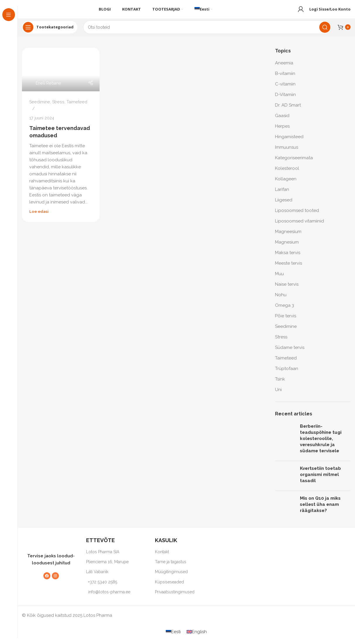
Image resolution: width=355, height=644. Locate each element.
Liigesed (284, 205)
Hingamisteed (289, 142)
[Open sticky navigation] (50, 32)
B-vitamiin (285, 78)
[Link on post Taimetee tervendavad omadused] (61, 74)
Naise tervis (287, 289)
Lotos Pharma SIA (103, 557)
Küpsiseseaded (169, 587)
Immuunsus (287, 152)
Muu (279, 279)
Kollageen (286, 184)
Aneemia (284, 68)
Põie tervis (286, 321)
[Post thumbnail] (285, 445)
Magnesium (287, 247)
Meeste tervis (289, 268)
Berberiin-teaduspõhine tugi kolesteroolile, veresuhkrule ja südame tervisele (321, 443)
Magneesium (288, 237)
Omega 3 (285, 310)
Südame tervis (290, 352)
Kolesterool (287, 173)
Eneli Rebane (48, 88)
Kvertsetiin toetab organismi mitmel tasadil (320, 479)
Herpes (282, 131)
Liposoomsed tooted (297, 215)
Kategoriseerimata (294, 163)
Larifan (282, 194)
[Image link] (48, 546)
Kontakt (162, 557)
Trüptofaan (287, 374)
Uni (278, 395)
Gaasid (282, 121)
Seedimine (40, 107)
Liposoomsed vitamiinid (299, 226)
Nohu (281, 300)
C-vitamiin (285, 89)
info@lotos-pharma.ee (109, 597)
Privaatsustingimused (175, 597)
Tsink (280, 384)
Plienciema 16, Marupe (107, 567)
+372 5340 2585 (103, 587)
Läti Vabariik (97, 577)
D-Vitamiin (285, 100)
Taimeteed (77, 107)
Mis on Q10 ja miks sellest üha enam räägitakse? (320, 509)
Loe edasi (39, 216)
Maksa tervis (288, 258)
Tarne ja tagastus (171, 567)
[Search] (207, 32)
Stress (58, 107)
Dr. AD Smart (288, 110)
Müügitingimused (171, 577)
